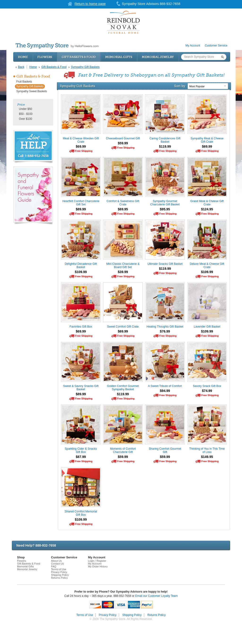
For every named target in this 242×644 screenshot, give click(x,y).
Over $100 (26, 119)
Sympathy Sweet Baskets (32, 91)
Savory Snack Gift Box (207, 386)
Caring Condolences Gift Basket (165, 140)
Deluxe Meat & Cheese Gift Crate (207, 266)
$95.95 (165, 209)
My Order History (98, 566)
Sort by (180, 86)
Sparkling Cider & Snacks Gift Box (81, 450)
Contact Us (57, 564)
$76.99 (165, 331)
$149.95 (207, 457)
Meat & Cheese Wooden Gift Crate (81, 140)
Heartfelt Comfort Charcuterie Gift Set (81, 203)
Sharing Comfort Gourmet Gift (165, 450)
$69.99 (81, 146)
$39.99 (123, 272)
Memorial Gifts (119, 57)
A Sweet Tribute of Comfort (165, 386)
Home (23, 57)
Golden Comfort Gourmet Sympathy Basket (123, 388)
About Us (56, 561)
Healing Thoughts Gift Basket (165, 327)
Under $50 (26, 109)
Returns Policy (59, 578)
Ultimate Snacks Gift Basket (165, 264)
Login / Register (97, 561)
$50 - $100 (26, 114)
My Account (193, 46)
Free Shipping (84, 151)
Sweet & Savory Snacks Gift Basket (81, 388)
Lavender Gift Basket (207, 327)
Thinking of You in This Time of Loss (207, 450)
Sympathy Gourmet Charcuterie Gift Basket (165, 203)
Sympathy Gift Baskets (30, 86)
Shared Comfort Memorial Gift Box (81, 513)
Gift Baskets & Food (79, 57)
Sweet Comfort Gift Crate (123, 327)
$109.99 (81, 272)
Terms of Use (59, 569)
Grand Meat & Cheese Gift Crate (207, 203)
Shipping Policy (60, 575)
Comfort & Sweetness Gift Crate (123, 203)
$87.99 (81, 457)
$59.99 (123, 143)
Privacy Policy (59, 572)
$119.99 (165, 146)
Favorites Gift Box (81, 327)
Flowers (45, 57)
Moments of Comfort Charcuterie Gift (123, 450)
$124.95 (207, 209)
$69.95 (123, 209)
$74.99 (207, 391)
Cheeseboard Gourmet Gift (123, 138)
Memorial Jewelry (158, 57)
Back (21, 67)
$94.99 (165, 391)
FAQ (54, 566)
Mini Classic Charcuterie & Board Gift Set (123, 266)
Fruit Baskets (24, 82)
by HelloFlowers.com (57, 46)
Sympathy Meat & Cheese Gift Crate (207, 140)
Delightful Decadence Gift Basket (81, 266)
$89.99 (81, 209)
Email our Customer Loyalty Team (156, 596)
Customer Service (216, 46)
